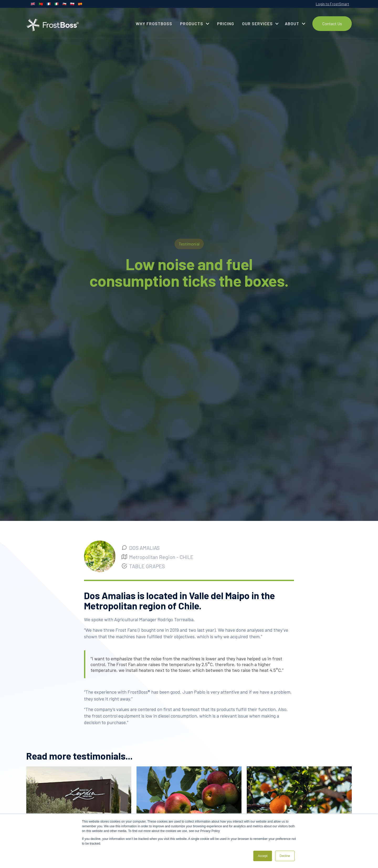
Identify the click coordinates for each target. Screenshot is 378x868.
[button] (195, 24)
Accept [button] (263, 856)
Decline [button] (285, 856)
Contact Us (332, 23)
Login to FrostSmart (332, 4)
